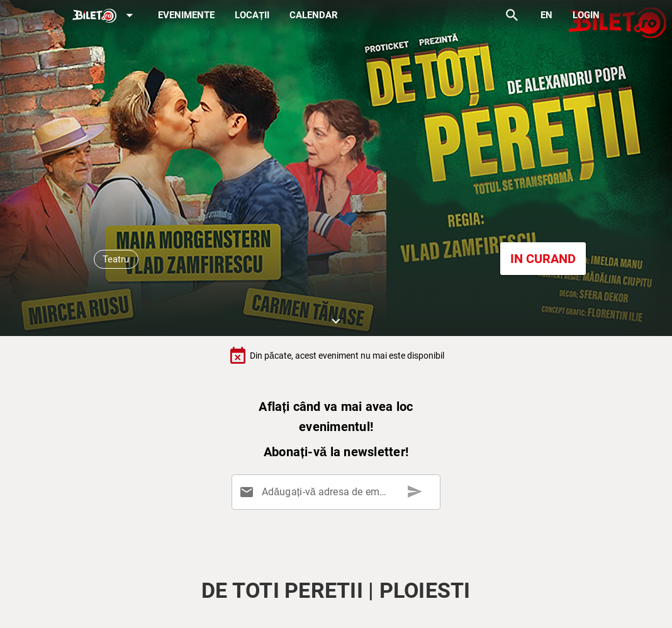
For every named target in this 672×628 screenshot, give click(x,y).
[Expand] (105, 16)
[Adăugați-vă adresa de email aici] (339, 492)
